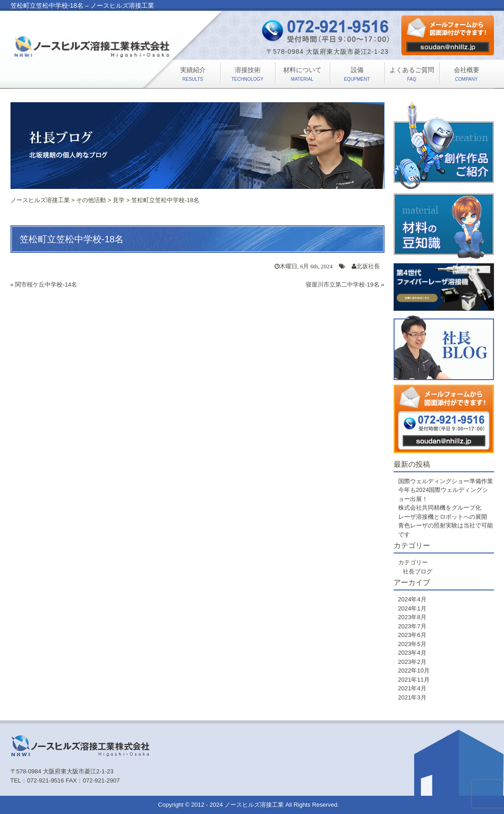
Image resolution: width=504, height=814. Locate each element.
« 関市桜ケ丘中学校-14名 (44, 284)
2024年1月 (412, 608)
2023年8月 (412, 617)
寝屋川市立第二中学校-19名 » (345, 284)
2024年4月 (412, 599)
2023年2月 (412, 662)
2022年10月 (414, 671)
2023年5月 (412, 644)
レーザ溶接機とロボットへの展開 (443, 517)
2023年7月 (412, 626)
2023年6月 (412, 635)
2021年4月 (412, 688)
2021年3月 (412, 697)
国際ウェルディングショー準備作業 (446, 481)
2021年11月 (414, 680)
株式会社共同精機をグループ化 (440, 508)
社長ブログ (418, 571)
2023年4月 (412, 653)
